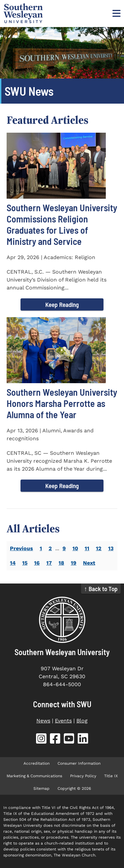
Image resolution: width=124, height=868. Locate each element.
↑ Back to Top (101, 589)
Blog (82, 721)
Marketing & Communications (34, 776)
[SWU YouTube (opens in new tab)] (69, 740)
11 (87, 548)
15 (25, 563)
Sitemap (41, 788)
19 (74, 563)
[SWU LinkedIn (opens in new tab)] (83, 740)
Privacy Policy (83, 776)
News (43, 721)
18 (61, 563)
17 (49, 563)
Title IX (111, 776)
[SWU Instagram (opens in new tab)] (41, 740)
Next (89, 563)
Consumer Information (79, 763)
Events (63, 721)
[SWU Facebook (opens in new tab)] (55, 740)
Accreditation (37, 763)
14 (13, 563)
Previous (21, 548)
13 (111, 548)
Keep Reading (62, 304)
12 (99, 548)
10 (75, 548)
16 (37, 563)
